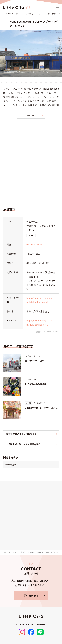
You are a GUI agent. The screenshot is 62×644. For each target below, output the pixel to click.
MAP (31, 236)
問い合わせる (31, 596)
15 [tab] (26, 82)
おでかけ (29, 14)
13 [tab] (16, 82)
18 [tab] (41, 82)
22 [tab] (61, 82)
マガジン (9, 14)
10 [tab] (1, 82)
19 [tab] (46, 82)
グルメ (19, 14)
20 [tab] (51, 82)
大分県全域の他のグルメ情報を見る (23, 444)
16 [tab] (31, 82)
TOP (5, 552)
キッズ (40, 14)
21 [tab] (56, 82)
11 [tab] (6, 82)
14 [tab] (21, 82)
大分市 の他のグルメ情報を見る (21, 434)
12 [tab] (11, 82)
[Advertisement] (31, 162)
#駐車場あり (10, 465)
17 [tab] (36, 82)
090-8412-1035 (34, 245)
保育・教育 (51, 14)
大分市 (23, 552)
